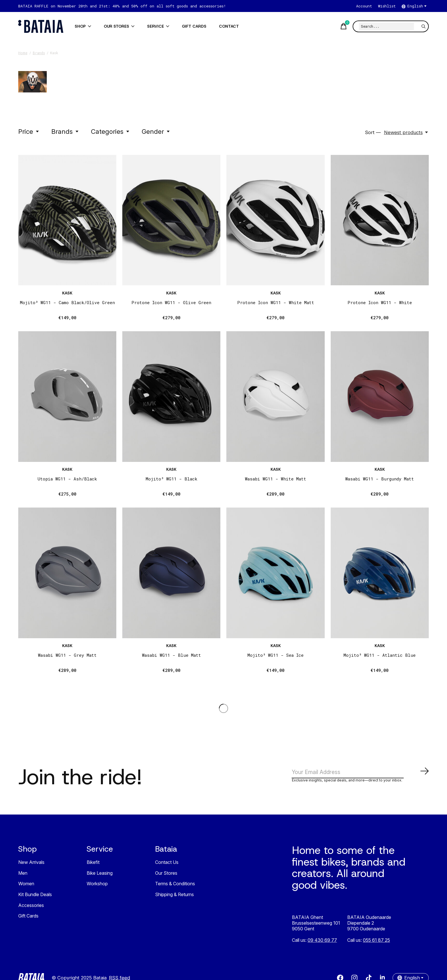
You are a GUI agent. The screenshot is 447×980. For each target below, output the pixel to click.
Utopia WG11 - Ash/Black (67, 479)
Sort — (373, 132)
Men (23, 875)
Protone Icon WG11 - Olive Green (171, 302)
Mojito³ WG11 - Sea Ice (276, 655)
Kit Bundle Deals (35, 897)
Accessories (31, 907)
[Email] (360, 773)
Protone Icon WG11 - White (380, 302)
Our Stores (166, 875)
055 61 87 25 (376, 942)
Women (26, 886)
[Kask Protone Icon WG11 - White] (380, 220)
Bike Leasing (100, 875)
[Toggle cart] (343, 26)
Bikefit (93, 864)
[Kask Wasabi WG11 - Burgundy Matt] (380, 397)
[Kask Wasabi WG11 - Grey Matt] (67, 573)
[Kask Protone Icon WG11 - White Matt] (275, 220)
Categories (110, 131)
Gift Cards (28, 918)
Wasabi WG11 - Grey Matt (67, 655)
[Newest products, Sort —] (406, 132)
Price (29, 131)
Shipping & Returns (174, 897)
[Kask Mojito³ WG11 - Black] (171, 397)
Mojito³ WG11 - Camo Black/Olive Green (67, 302)
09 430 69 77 (322, 942)
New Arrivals (31, 864)
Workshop (97, 886)
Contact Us (167, 864)
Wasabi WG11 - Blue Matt (171, 655)
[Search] (386, 26)
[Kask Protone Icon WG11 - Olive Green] (171, 220)
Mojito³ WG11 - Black (171, 479)
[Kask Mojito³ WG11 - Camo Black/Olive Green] (67, 220)
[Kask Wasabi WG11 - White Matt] (275, 397)
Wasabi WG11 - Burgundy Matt (380, 479)
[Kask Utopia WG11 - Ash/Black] (67, 397)
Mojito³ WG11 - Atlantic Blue (380, 655)
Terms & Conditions (175, 886)
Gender (156, 131)
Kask (67, 293)
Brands (65, 131)
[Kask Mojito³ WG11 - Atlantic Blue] (380, 573)
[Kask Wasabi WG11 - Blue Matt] (171, 573)
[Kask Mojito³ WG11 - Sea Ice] (275, 573)
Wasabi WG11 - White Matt (276, 479)
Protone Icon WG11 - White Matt (276, 302)
